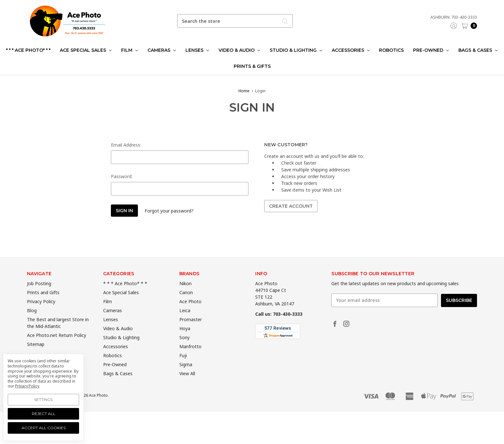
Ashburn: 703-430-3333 (454, 17)
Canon (186, 302)
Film (130, 50)
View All (187, 383)
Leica (185, 320)
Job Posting (39, 293)
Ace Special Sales (86, 50)
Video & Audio (239, 50)
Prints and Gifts (43, 302)
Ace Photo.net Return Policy (57, 344)
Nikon (185, 293)
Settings (43, 399)
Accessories (351, 50)
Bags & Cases (478, 50)
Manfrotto (190, 356)
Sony (184, 347)
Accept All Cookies (44, 428)
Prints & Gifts (252, 66)
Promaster (191, 329)
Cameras (162, 50)
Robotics (391, 50)
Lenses (197, 50)
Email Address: (126, 145)
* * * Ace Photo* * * (28, 50)
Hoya (185, 338)
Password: (122, 176)
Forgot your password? (169, 211)
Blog (32, 320)
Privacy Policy (41, 311)
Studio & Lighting (296, 50)
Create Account (291, 206)
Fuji (183, 365)
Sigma (186, 374)
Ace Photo (190, 311)
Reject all (44, 414)
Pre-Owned (431, 50)
